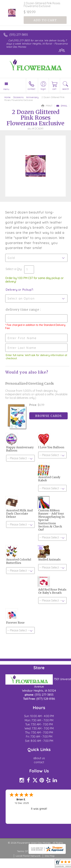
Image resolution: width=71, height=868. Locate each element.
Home (7, 97)
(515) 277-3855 (19, 35)
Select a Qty (14, 269)
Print (47, 106)
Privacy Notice (46, 851)
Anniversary (32, 97)
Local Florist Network (28, 856)
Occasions (18, 97)
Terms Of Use (25, 851)
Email (62, 106)
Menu (6, 89)
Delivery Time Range (23, 310)
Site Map (50, 856)
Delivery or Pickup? (19, 290)
